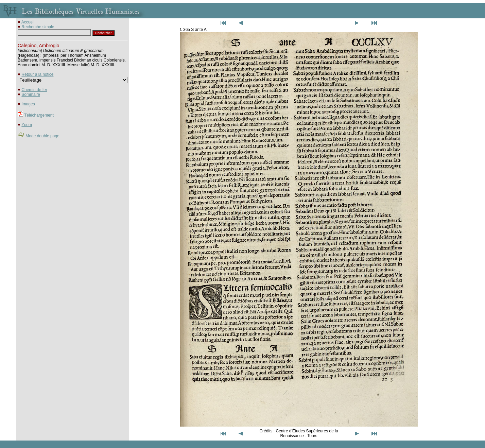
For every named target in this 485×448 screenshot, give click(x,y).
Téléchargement (39, 115)
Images (28, 104)
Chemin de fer (34, 90)
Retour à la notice (37, 74)
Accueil (28, 22)
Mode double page (42, 136)
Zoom (27, 125)
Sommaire (31, 94)
